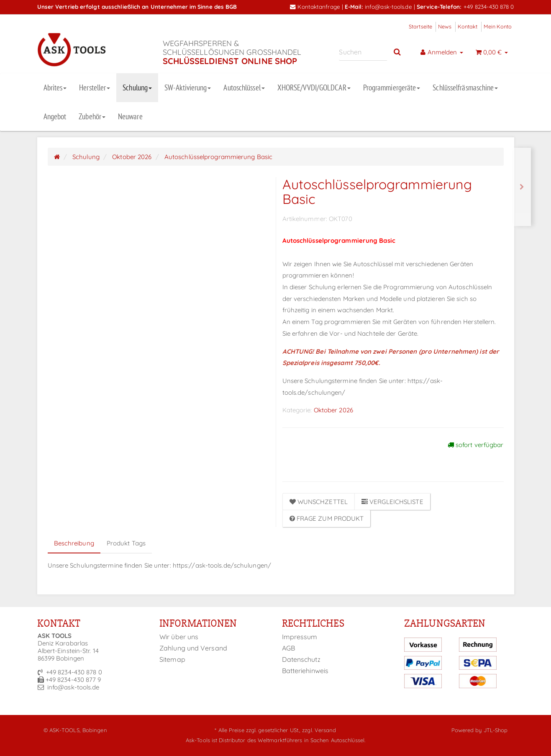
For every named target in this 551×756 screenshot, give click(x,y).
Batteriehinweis (305, 671)
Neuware (130, 116)
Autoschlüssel (244, 87)
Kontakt (468, 26)
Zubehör (92, 116)
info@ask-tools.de (388, 6)
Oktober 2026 (333, 410)
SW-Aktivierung (188, 87)
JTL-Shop (496, 730)
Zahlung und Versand (193, 648)
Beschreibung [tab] (74, 543)
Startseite (420, 26)
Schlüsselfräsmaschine (465, 87)
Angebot (55, 116)
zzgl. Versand (319, 730)
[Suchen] (363, 52)
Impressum (300, 637)
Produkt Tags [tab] (126, 543)
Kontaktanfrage (315, 6)
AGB (288, 648)
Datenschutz (301, 659)
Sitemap (172, 659)
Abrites (55, 87)
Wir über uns (179, 637)
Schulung (137, 87)
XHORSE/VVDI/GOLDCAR (314, 87)
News (445, 26)
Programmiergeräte (392, 87)
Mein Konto (498, 26)
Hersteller (95, 87)
